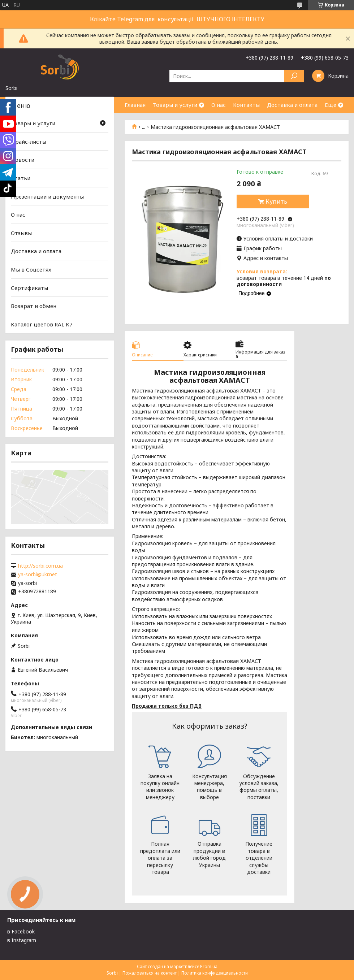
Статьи (21, 178)
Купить (276, 201)
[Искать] (294, 76)
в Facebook (21, 931)
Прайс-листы (29, 142)
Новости (23, 160)
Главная (135, 105)
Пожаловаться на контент (150, 973)
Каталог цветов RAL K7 (42, 324)
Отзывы (21, 233)
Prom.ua (209, 966)
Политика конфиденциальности (215, 973)
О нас (219, 105)
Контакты (246, 105)
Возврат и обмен (34, 306)
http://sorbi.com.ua (40, 566)
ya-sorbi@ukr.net (38, 574)
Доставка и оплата (292, 105)
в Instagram (22, 940)
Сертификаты (29, 288)
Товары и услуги (175, 105)
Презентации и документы (47, 196)
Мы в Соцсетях (31, 269)
